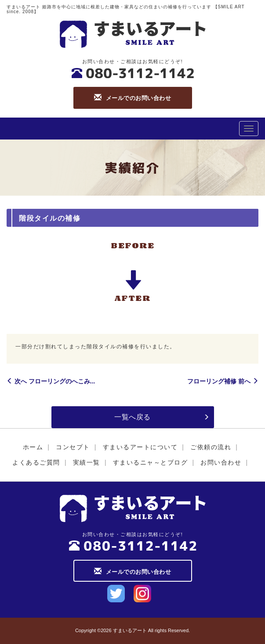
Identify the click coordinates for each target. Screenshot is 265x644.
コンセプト (73, 447)
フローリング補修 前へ (223, 381)
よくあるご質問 (36, 462)
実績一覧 (87, 462)
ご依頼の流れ (211, 447)
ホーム (33, 447)
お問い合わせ (221, 462)
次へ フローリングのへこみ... (51, 381)
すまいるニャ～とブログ (151, 462)
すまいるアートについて (140, 447)
